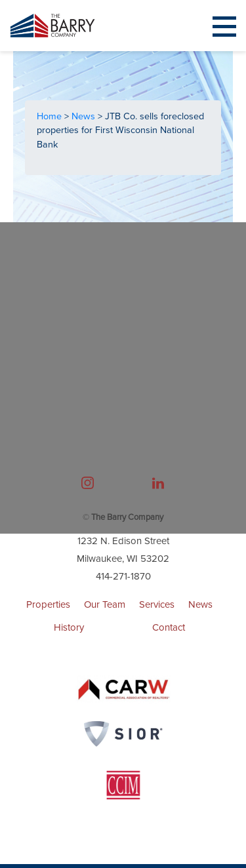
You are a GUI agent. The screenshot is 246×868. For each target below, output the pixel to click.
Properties (48, 604)
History (69, 627)
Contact (169, 627)
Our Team (105, 604)
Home (51, 116)
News (85, 116)
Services (157, 604)
